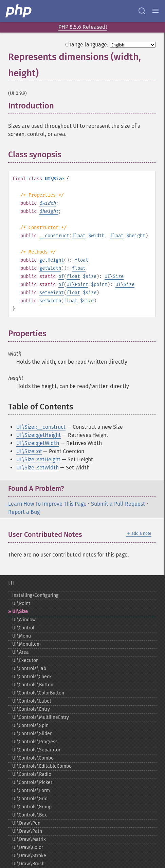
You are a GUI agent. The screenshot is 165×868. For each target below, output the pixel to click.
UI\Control (23, 628)
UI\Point (77, 285)
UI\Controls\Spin (30, 725)
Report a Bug (24, 512)
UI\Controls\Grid (30, 799)
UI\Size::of (29, 451)
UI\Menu (22, 636)
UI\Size (114, 276)
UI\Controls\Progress (35, 742)
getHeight (52, 260)
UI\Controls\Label (32, 701)
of (61, 276)
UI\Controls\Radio (32, 774)
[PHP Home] (19, 11)
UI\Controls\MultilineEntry (41, 717)
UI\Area (21, 652)
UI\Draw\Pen (26, 823)
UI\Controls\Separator (36, 750)
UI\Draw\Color (28, 847)
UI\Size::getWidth (38, 443)
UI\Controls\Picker (32, 782)
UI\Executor (25, 660)
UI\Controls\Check (32, 677)
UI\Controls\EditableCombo (42, 766)
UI (11, 583)
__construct (54, 236)
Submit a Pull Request (118, 504)
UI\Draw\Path (27, 831)
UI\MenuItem (26, 644)
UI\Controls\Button (33, 685)
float (79, 236)
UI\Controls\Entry (31, 709)
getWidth (50, 268)
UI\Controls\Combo (33, 758)
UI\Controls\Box (30, 815)
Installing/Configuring (35, 595)
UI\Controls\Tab (29, 669)
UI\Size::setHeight (38, 459)
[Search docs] (142, 11)
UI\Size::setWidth (38, 468)
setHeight (52, 293)
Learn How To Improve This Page (47, 504)
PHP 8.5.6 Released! (83, 27)
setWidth (50, 301)
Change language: (87, 45)
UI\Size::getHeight (39, 435)
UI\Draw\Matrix (29, 839)
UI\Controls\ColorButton (38, 693)
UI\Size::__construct (41, 427)
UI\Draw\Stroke (29, 856)
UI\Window (24, 620)
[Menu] (155, 11)
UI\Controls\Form (31, 791)
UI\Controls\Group (32, 807)
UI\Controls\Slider (32, 734)
